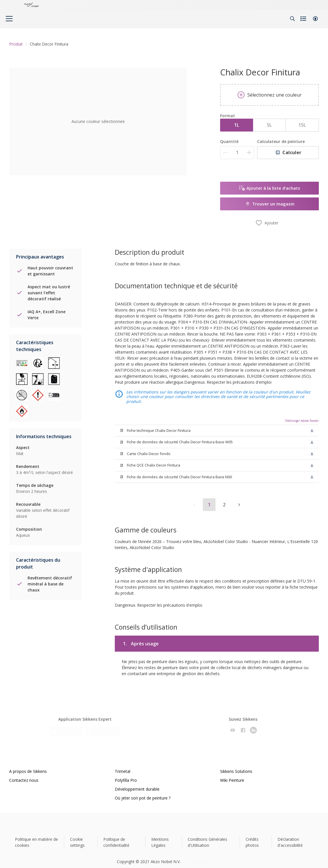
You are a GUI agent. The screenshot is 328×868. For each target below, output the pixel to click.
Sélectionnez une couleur (270, 95)
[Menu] (9, 19)
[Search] (292, 19)
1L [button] (237, 125)
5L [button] (269, 125)
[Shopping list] (304, 19)
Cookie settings (77, 835)
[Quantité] (237, 153)
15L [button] (302, 125)
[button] (315, 19)
